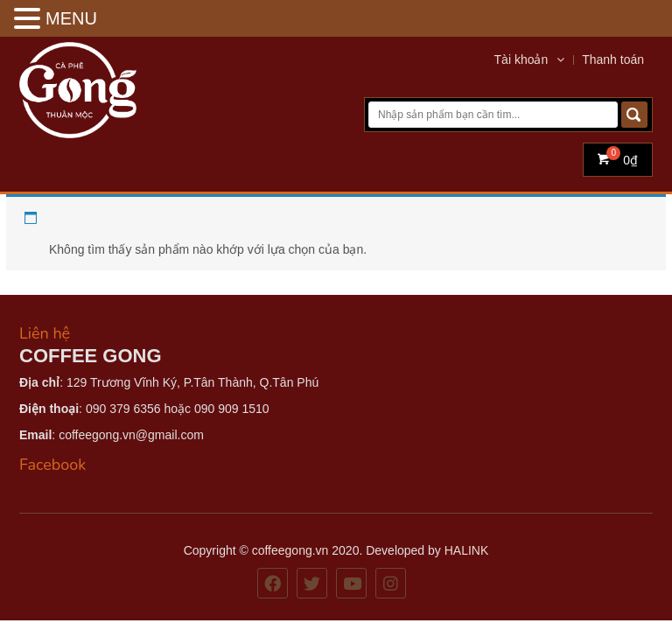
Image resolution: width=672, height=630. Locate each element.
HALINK (467, 550)
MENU (71, 18)
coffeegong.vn (290, 550)
